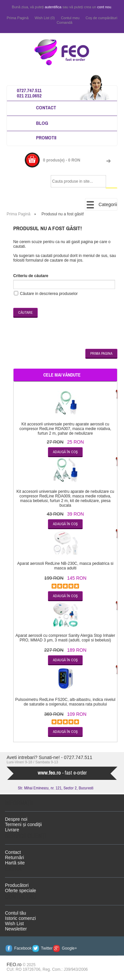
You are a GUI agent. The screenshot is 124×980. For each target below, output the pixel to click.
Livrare (12, 830)
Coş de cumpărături (102, 18)
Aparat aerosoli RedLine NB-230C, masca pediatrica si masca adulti (65, 566)
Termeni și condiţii (23, 824)
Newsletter (16, 929)
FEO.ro (14, 964)
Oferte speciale (21, 890)
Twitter (47, 948)
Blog (42, 123)
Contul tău (16, 913)
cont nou (104, 7)
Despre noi (16, 819)
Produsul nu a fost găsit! (63, 214)
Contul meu (70, 18)
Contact (46, 108)
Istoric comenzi (20, 918)
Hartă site (15, 863)
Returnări (15, 857)
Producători (17, 885)
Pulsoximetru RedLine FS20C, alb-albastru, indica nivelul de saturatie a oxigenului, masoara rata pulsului (65, 702)
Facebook (23, 948)
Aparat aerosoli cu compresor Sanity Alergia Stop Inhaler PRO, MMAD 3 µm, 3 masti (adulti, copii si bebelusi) (65, 638)
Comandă (64, 22)
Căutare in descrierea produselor (49, 294)
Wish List (14, 924)
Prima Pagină (18, 18)
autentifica (53, 7)
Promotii (46, 138)
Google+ (69, 948)
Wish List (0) (45, 18)
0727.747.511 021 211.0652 (29, 93)
